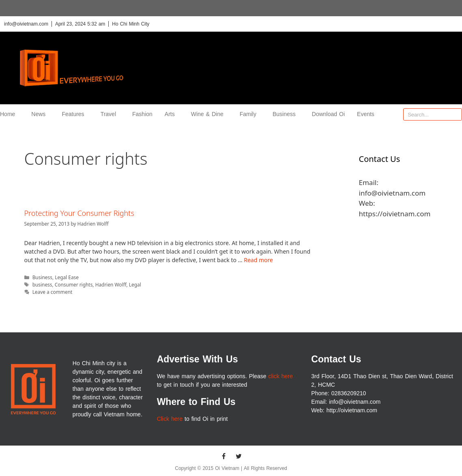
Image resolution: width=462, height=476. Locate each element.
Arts (172, 114)
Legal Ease (67, 277)
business (42, 284)
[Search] (456, 114)
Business (286, 114)
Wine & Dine (209, 114)
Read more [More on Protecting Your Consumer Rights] (258, 260)
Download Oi (328, 114)
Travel (110, 114)
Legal (135, 284)
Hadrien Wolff (111, 284)
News (40, 114)
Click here (170, 419)
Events (366, 114)
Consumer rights (74, 284)
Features (75, 114)
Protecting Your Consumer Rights (79, 213)
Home (10, 114)
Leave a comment (53, 292)
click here (281, 376)
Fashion (142, 114)
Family (250, 114)
